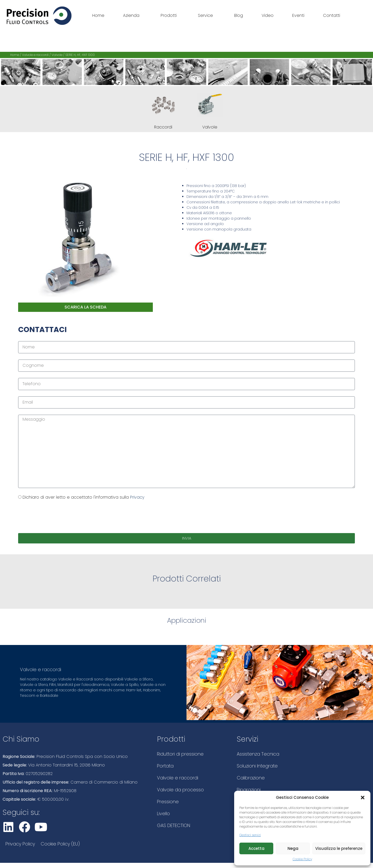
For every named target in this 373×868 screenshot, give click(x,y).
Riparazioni (249, 790)
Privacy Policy (20, 844)
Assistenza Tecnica (258, 754)
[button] (363, 798)
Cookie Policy (302, 859)
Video (268, 15)
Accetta (256, 848)
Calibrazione (251, 778)
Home (98, 15)
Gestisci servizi (250, 835)
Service (207, 15)
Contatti (332, 15)
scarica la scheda (85, 307)
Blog (239, 15)
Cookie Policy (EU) (60, 844)
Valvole (57, 55)
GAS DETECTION (174, 825)
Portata (165, 766)
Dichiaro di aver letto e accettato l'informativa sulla (83, 497)
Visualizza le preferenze (339, 848)
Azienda (132, 15)
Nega (293, 848)
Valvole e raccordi (35, 55)
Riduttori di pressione (180, 754)
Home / (16, 55)
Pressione (168, 802)
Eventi (298, 15)
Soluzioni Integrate (257, 766)
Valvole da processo (180, 790)
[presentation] (58, 517)
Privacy (137, 497)
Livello (163, 813)
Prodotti (170, 15)
